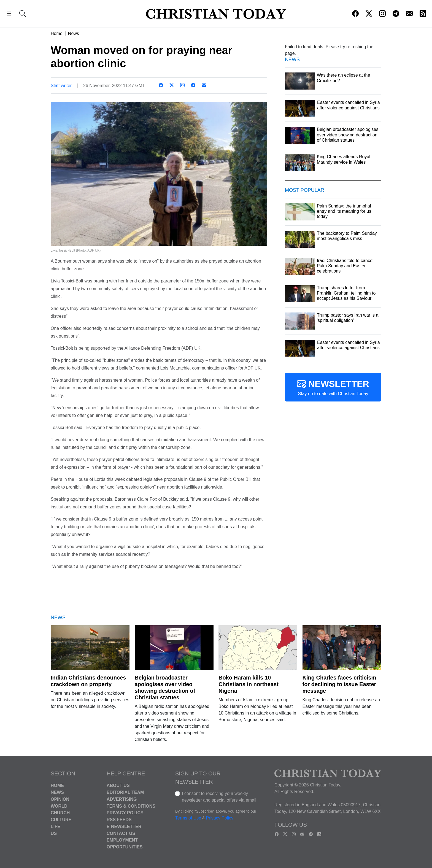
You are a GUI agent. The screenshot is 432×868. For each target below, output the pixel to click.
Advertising (122, 799)
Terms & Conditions (131, 806)
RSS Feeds (119, 820)
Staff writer (61, 86)
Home (57, 33)
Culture (61, 820)
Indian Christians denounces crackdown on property (88, 681)
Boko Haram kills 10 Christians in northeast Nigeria (249, 684)
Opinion (60, 799)
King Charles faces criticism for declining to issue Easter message (339, 684)
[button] (9, 14)
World (59, 806)
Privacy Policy (125, 813)
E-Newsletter (124, 827)
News (74, 33)
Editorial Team (125, 792)
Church (60, 813)
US (54, 833)
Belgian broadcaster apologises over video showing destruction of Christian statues (165, 688)
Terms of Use (188, 818)
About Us (118, 785)
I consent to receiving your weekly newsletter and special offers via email (219, 797)
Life (56, 827)
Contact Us (121, 833)
